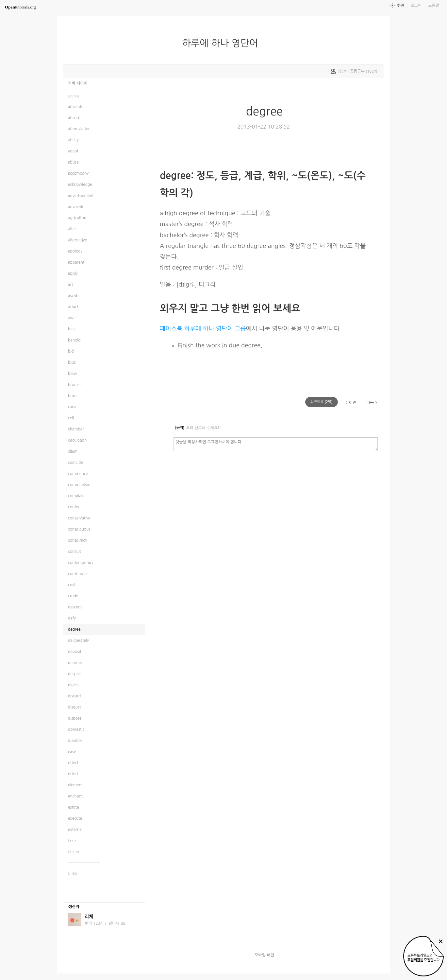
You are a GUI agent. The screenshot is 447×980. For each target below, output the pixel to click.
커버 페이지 (78, 83)
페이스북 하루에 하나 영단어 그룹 (203, 329)
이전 (353, 403)
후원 (400, 6)
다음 (370, 403)
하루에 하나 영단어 (223, 43)
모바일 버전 (264, 955)
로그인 (416, 6)
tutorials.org (20, 7)
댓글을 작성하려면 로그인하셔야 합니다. (276, 444)
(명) (322, 402)
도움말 (434, 6)
